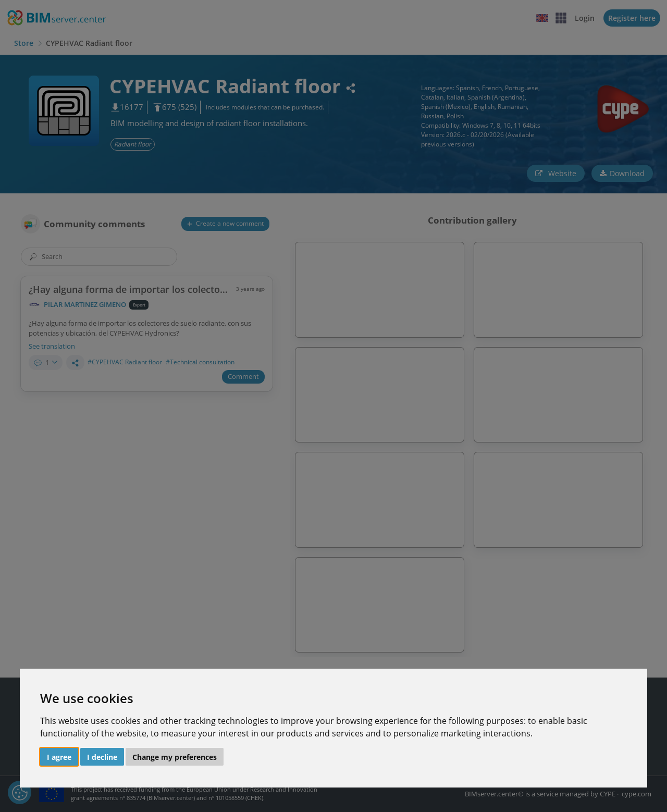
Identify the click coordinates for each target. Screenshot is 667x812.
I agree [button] (59, 757)
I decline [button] (102, 757)
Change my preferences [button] (175, 757)
